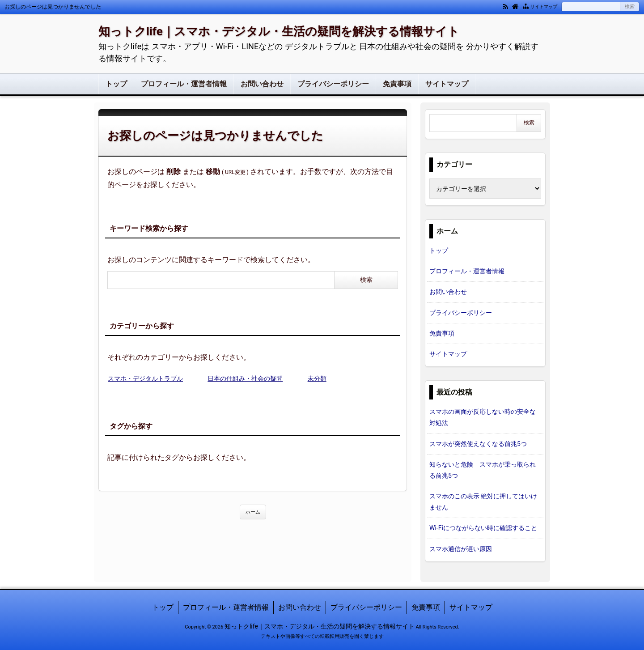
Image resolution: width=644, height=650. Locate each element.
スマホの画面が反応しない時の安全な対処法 (483, 417)
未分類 (317, 378)
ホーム (253, 512)
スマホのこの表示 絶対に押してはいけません (483, 502)
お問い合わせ (262, 84)
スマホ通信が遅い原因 (461, 549)
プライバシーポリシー (333, 84)
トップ (116, 84)
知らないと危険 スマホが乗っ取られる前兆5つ (483, 470)
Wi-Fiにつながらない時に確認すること (483, 528)
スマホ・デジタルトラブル (145, 378)
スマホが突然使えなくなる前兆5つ (478, 444)
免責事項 (397, 84)
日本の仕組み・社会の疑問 (245, 378)
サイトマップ (544, 6)
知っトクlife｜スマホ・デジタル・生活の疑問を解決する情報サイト (279, 31)
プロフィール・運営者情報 (184, 84)
